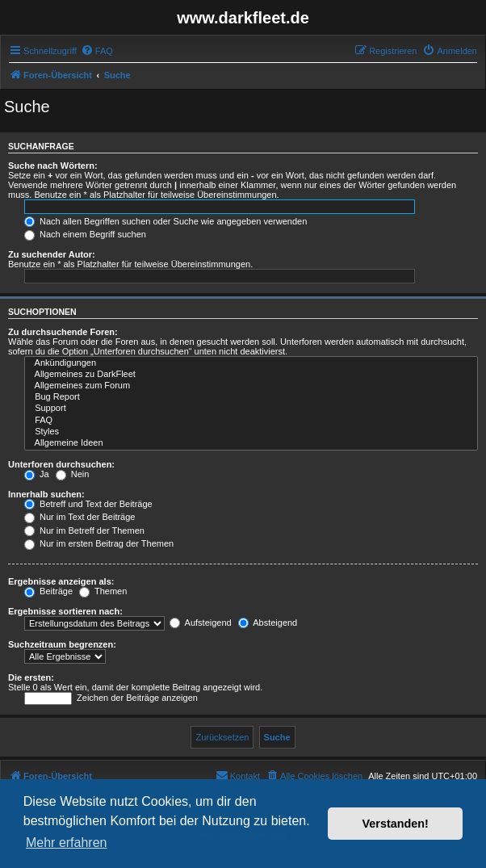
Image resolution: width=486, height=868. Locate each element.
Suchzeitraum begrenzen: (62, 644)
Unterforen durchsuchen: (61, 464)
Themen (103, 591)
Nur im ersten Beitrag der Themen (99, 543)
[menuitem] (97, 51)
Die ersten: (31, 677)
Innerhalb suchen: (46, 494)
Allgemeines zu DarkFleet (251, 375)
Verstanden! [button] (396, 824)
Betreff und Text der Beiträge (88, 504)
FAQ (251, 421)
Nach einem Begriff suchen (85, 234)
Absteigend (268, 623)
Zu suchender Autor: (52, 254)
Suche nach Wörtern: (53, 166)
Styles (251, 432)
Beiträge (48, 591)
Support (251, 409)
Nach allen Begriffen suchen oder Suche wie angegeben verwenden (165, 221)
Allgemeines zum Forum (251, 386)
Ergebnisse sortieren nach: (65, 611)
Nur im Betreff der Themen (84, 530)
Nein (73, 474)
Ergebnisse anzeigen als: (61, 581)
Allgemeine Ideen (251, 443)
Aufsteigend (201, 623)
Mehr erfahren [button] (67, 843)
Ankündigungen (251, 363)
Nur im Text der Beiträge (80, 517)
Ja (37, 474)
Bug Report (251, 397)
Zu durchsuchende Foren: (63, 332)
